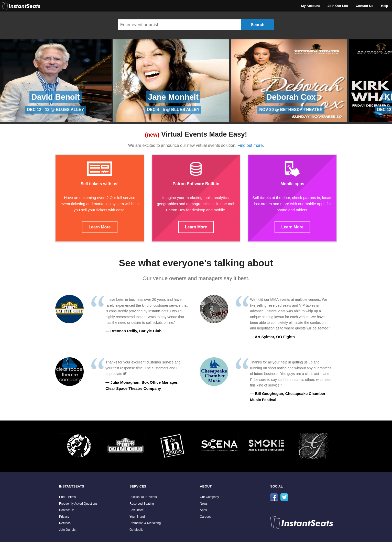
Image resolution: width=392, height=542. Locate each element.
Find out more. (251, 145)
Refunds (65, 523)
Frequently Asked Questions (78, 504)
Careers (205, 517)
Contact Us (364, 6)
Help (385, 6)
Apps (203, 510)
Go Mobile (137, 530)
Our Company (209, 497)
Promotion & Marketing (145, 523)
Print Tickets (67, 497)
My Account (311, 6)
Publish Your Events (143, 497)
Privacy (64, 517)
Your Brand (137, 517)
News (204, 504)
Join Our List (338, 6)
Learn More (100, 227)
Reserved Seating (142, 504)
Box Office (137, 510)
